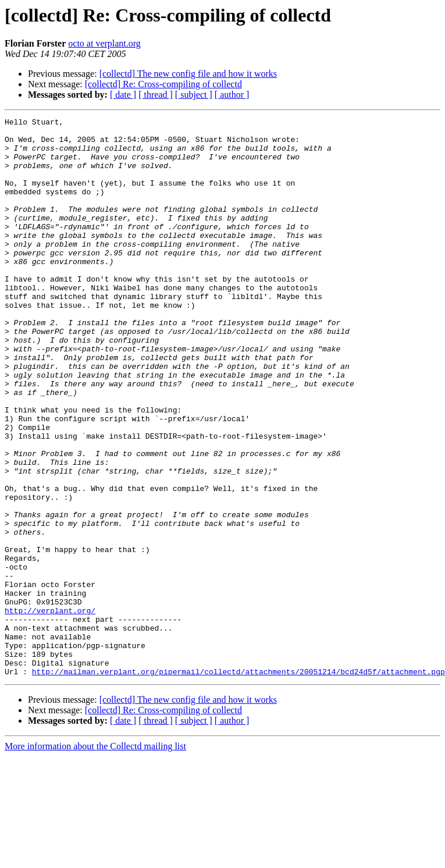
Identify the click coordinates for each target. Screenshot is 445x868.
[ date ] (123, 95)
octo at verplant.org (104, 43)
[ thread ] (156, 95)
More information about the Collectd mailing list (95, 858)
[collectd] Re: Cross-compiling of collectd (163, 84)
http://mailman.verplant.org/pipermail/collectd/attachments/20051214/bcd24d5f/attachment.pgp (238, 783)
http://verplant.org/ (50, 710)
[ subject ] (194, 95)
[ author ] (232, 95)
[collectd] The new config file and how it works (188, 74)
